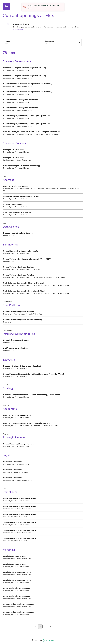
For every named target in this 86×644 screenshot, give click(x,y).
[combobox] (45, 44)
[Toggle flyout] (79, 43)
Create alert (18, 30)
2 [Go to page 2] (46, 627)
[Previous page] (36, 627)
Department (49, 41)
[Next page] (50, 627)
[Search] (22, 44)
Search (7, 41)
